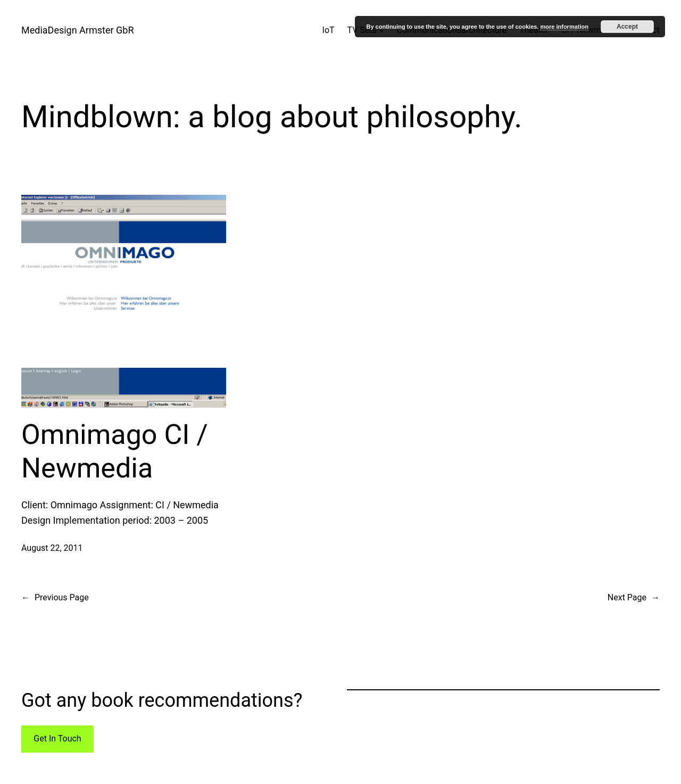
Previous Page (55, 598)
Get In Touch (57, 738)
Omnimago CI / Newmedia (115, 451)
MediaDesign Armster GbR (78, 30)
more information (564, 27)
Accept (627, 27)
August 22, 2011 (52, 548)
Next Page (634, 598)
